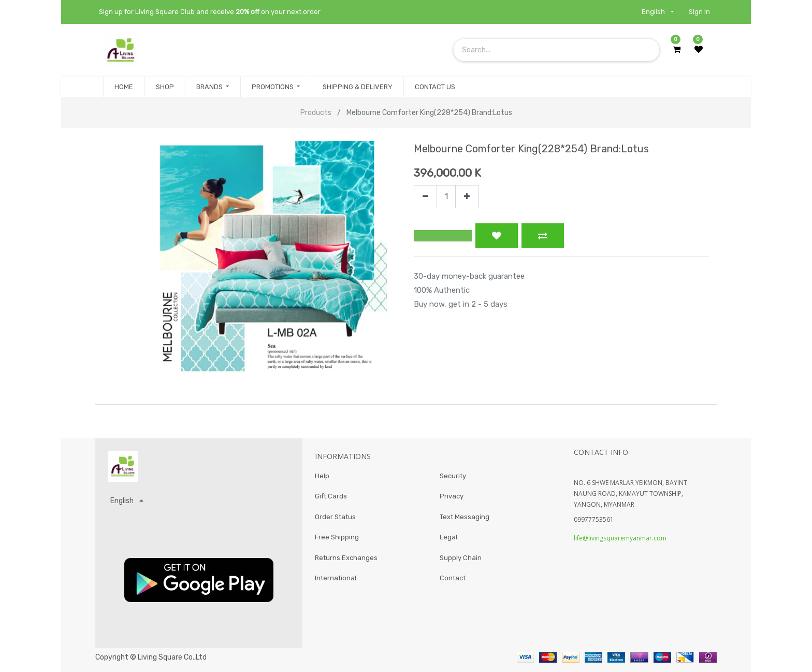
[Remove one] (425, 197)
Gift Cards (331, 497)
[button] (443, 236)
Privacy (452, 497)
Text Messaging (465, 517)
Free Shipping (337, 538)
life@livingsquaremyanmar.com (620, 538)
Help (322, 476)
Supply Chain (461, 558)
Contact (453, 578)
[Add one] (467, 197)
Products (316, 113)
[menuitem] (124, 87)
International (336, 578)
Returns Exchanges (346, 558)
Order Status (335, 517)
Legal (448, 538)
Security (453, 476)
